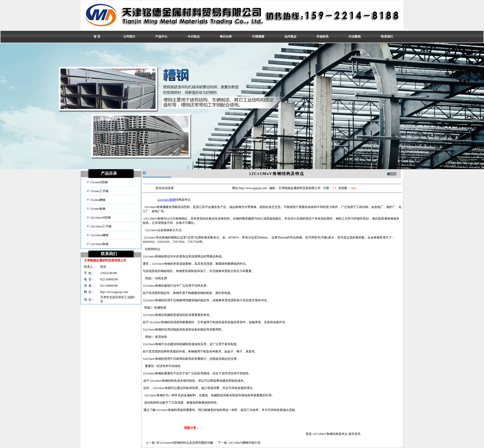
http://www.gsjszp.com (114, 292)
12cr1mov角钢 (166, 200)
